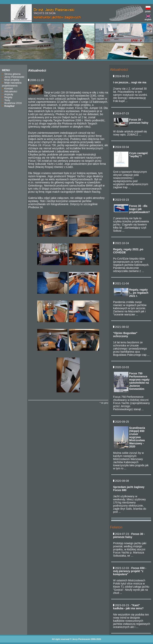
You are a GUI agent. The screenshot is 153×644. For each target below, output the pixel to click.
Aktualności (9, 91)
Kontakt (7, 88)
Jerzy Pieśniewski (13, 77)
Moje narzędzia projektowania (12, 84)
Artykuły (8, 94)
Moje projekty (11, 80)
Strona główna (11, 74)
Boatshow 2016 (12, 103)
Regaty (7, 97)
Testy (6, 100)
